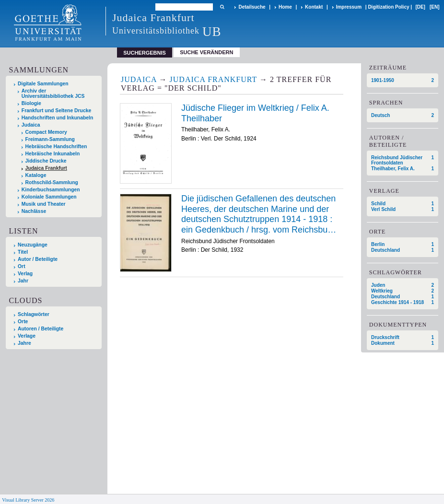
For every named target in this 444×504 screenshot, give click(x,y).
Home (285, 7)
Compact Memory (46, 132)
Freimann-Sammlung (50, 139)
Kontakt (314, 7)
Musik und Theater (44, 204)
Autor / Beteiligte (38, 259)
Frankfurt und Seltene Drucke (57, 111)
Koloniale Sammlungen (49, 197)
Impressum (349, 7)
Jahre (24, 343)
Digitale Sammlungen (43, 84)
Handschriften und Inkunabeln (58, 118)
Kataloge (36, 175)
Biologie (31, 103)
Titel (23, 252)
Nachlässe (34, 211)
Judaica (31, 125)
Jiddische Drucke (46, 161)
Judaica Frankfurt (46, 168)
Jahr (23, 281)
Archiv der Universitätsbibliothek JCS (53, 94)
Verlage (27, 336)
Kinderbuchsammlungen (51, 190)
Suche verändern (206, 52)
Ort (22, 266)
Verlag (25, 274)
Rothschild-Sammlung (52, 182)
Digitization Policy (388, 7)
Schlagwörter (34, 314)
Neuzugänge (33, 245)
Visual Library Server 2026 (28, 500)
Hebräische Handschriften (56, 147)
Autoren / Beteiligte (41, 329)
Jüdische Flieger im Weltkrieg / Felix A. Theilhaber (255, 113)
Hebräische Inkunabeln (53, 154)
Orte (23, 322)
